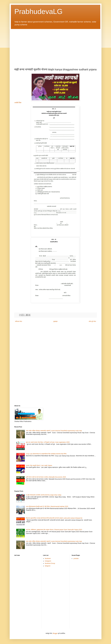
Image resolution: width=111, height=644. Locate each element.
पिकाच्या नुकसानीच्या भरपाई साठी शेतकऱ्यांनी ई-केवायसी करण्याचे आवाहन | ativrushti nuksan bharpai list (54, 518)
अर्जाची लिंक (18, 103)
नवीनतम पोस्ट (19, 321)
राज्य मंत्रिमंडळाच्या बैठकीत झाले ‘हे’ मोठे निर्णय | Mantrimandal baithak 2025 (47, 506)
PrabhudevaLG (39, 12)
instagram (48, 561)
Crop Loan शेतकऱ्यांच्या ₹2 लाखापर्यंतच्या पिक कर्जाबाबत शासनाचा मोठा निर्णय (46, 454)
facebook (48, 558)
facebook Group (50, 563)
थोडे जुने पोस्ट (92, 321)
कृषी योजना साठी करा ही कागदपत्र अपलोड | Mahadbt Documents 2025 (46, 477)
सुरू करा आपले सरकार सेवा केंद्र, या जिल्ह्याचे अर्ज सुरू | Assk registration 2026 (48, 442)
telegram (48, 566)
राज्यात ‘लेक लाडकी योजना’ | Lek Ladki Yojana (39, 465)
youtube (76, 558)
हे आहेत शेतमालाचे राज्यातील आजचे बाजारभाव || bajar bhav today (44, 495)
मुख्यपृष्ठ (55, 321)
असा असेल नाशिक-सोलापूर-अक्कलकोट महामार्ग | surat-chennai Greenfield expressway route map (54, 431)
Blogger (55, 633)
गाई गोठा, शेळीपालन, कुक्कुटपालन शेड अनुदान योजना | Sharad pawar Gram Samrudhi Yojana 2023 (54, 530)
